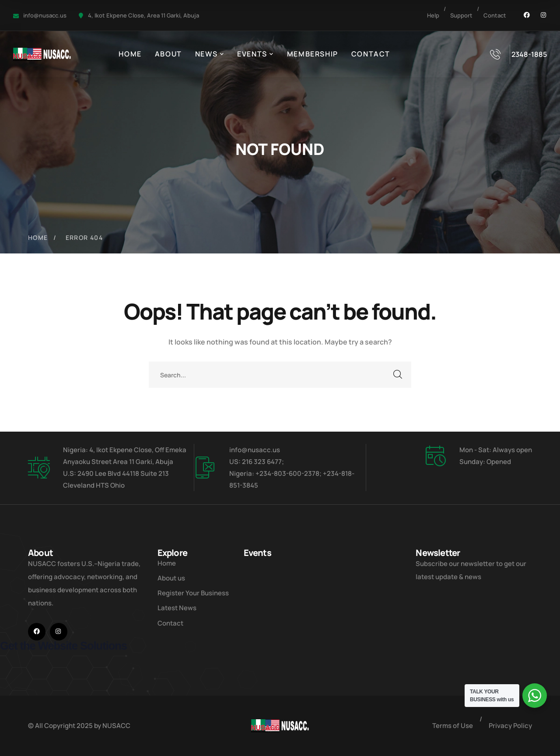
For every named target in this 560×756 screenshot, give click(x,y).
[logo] (42, 53)
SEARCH (398, 375)
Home (38, 237)
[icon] (527, 15)
